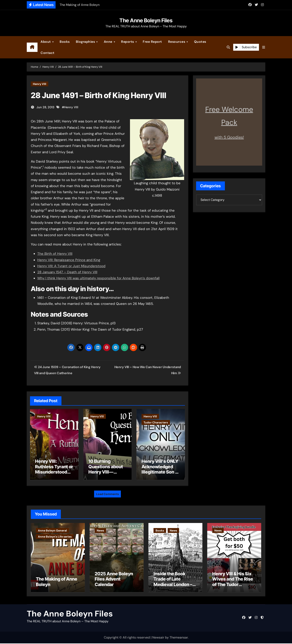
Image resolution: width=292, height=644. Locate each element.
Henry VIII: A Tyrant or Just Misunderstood (71, 266)
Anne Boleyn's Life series (55, 536)
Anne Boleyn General (52, 529)
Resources (177, 42)
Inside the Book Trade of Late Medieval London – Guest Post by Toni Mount (173, 585)
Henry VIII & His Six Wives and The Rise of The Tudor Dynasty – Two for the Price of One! (233, 585)
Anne (109, 42)
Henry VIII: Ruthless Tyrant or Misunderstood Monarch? (54, 469)
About (46, 42)
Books (65, 42)
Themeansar (179, 638)
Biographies (86, 42)
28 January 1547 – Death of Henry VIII (67, 272)
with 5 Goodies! (229, 137)
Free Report (152, 42)
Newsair (158, 638)
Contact (48, 53)
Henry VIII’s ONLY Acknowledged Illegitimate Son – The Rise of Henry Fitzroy (160, 472)
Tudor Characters (156, 422)
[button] (264, 47)
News (100, 529)
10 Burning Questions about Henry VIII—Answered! (106, 469)
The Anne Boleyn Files (146, 20)
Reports (128, 42)
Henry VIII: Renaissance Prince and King (69, 260)
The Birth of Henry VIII (55, 254)
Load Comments (107, 493)
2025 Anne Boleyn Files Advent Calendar (114, 580)
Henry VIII (40, 84)
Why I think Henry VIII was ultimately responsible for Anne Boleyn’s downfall (98, 278)
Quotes (200, 42)
